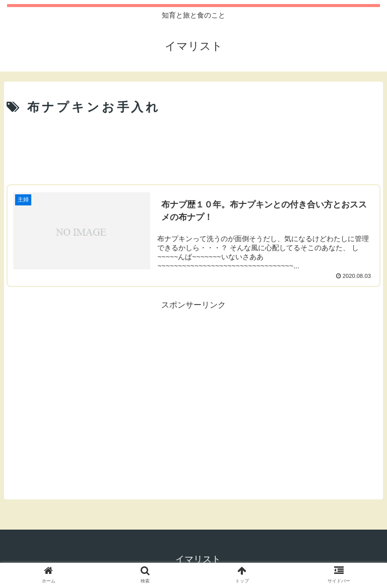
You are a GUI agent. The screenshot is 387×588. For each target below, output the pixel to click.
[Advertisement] (193, 147)
